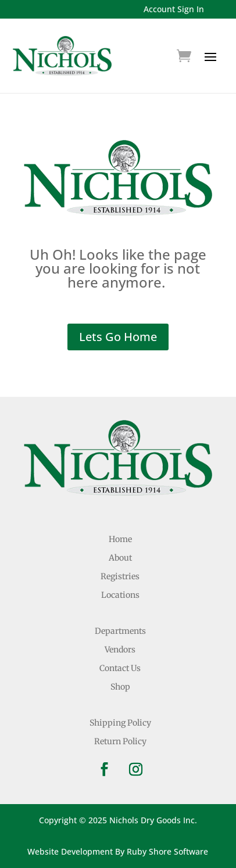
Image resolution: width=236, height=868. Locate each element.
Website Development (70, 851)
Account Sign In (174, 9)
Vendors (120, 650)
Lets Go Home (118, 337)
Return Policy (120, 741)
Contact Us (120, 668)
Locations (120, 595)
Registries (120, 576)
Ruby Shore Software (167, 851)
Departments (120, 631)
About (120, 558)
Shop (120, 687)
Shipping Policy (120, 723)
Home (120, 539)
